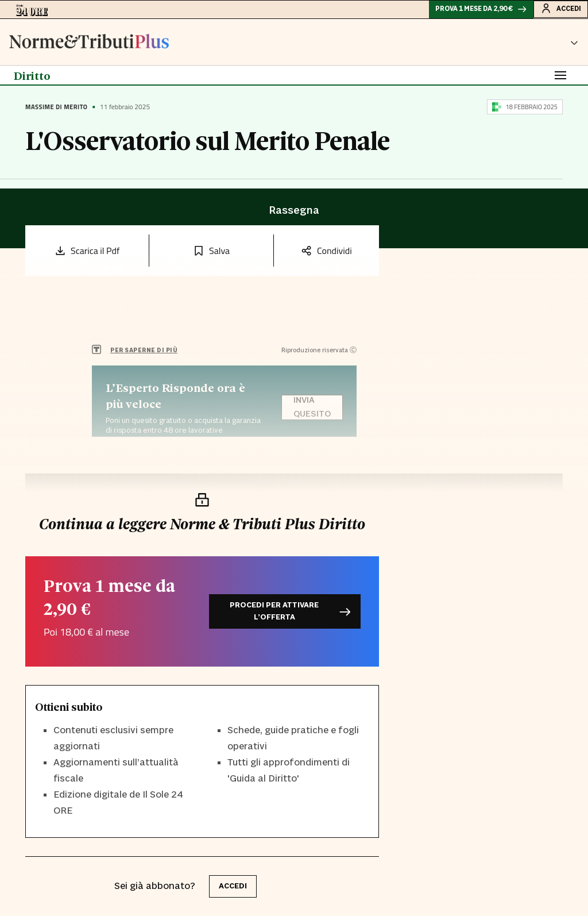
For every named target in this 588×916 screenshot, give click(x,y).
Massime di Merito (57, 111)
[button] (574, 47)
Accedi (556, 11)
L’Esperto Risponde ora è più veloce (175, 401)
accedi (233, 886)
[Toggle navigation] (560, 80)
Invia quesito (312, 412)
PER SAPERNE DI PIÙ (144, 355)
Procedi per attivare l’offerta (290, 611)
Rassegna (294, 215)
